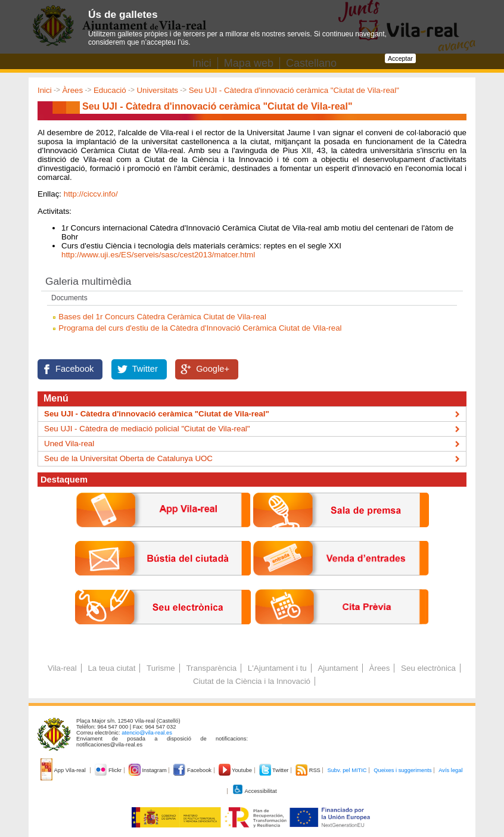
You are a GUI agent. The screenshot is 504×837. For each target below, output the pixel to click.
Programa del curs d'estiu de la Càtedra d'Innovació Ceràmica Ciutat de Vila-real (200, 328)
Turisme (161, 668)
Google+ (213, 369)
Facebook (74, 369)
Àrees (72, 90)
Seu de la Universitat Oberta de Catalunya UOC (128, 458)
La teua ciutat (111, 668)
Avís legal (450, 770)
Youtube (236, 770)
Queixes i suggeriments (402, 770)
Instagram (149, 770)
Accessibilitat (254, 791)
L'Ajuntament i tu (277, 668)
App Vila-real (64, 770)
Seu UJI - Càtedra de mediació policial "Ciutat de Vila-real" (147, 429)
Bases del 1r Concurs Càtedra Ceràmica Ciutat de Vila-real (162, 317)
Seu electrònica (428, 668)
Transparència (211, 668)
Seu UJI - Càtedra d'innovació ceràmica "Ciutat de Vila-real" (294, 90)
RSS (309, 770)
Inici (45, 90)
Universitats (157, 90)
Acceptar (400, 58)
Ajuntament (337, 668)
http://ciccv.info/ (91, 194)
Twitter (145, 369)
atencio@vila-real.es (147, 733)
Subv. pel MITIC (347, 770)
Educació (110, 90)
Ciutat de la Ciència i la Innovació (252, 681)
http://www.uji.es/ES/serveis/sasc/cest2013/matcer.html (158, 255)
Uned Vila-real (69, 444)
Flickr (109, 770)
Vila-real (62, 668)
